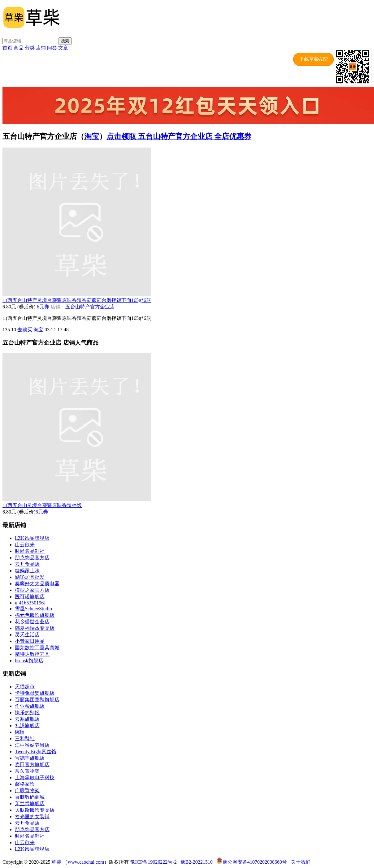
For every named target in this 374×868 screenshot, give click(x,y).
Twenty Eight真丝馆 (36, 752)
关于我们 (301, 862)
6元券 (43, 307)
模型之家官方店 (32, 590)
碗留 (20, 732)
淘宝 (92, 136)
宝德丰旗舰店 (30, 758)
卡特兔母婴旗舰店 (35, 693)
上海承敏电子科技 (35, 778)
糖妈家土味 (27, 571)
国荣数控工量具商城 (37, 648)
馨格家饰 (25, 784)
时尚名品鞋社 (30, 551)
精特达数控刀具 (32, 654)
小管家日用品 (30, 641)
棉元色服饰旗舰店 (35, 615)
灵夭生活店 (27, 635)
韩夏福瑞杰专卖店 (35, 628)
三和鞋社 (25, 739)
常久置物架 (27, 771)
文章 (63, 48)
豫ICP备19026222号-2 (153, 862)
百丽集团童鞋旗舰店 (37, 700)
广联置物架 (27, 791)
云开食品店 (27, 564)
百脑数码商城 (30, 797)
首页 (7, 48)
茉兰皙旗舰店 (30, 804)
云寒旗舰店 (27, 719)
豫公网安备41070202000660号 (255, 862)
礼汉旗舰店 (27, 726)
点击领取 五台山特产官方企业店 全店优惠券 (179, 136)
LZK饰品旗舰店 (32, 538)
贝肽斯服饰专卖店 (35, 810)
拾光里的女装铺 (32, 816)
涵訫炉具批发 (30, 577)
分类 (30, 48)
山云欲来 (25, 545)
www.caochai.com (86, 862)
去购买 (25, 330)
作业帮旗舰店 (30, 706)
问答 (52, 48)
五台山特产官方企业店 (90, 307)
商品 (19, 48)
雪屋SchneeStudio (33, 609)
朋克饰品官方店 (32, 558)
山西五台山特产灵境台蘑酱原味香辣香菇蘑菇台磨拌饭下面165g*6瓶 (77, 300)
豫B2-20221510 (197, 862)
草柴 (56, 862)
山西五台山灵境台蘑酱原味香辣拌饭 (42, 505)
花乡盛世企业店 (32, 622)
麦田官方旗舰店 (32, 765)
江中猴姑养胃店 (32, 745)
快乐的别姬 (27, 713)
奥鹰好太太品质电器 (37, 584)
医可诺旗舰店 (30, 597)
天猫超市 (25, 687)
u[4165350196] (30, 603)
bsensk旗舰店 (29, 661)
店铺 (41, 48)
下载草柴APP (313, 59)
